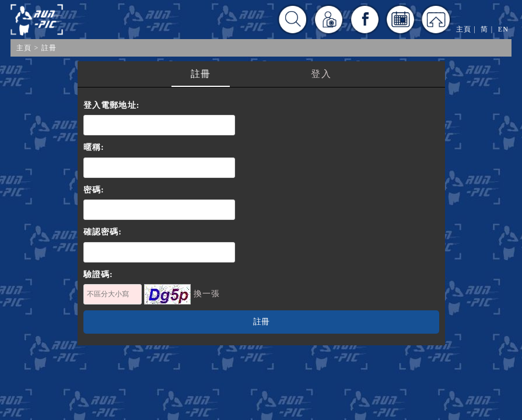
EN (503, 29)
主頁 (24, 48)
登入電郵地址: (112, 105)
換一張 (207, 294)
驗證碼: (98, 274)
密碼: (94, 190)
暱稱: (94, 147)
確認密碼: (103, 232)
